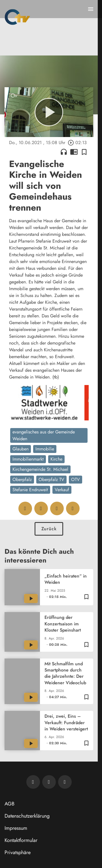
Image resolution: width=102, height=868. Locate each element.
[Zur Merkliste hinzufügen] (84, 152)
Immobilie (45, 449)
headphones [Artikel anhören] (64, 152)
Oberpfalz (22, 479)
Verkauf (62, 490)
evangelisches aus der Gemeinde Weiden (44, 435)
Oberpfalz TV (51, 479)
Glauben (21, 449)
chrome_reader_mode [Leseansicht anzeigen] (74, 152)
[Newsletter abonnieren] (33, 782)
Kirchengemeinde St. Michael (40, 469)
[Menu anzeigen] (91, 9)
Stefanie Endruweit (30, 490)
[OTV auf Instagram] (65, 782)
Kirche (56, 459)
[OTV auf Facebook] (49, 782)
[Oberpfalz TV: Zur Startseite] (17, 17)
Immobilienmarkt (28, 459)
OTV (76, 479)
